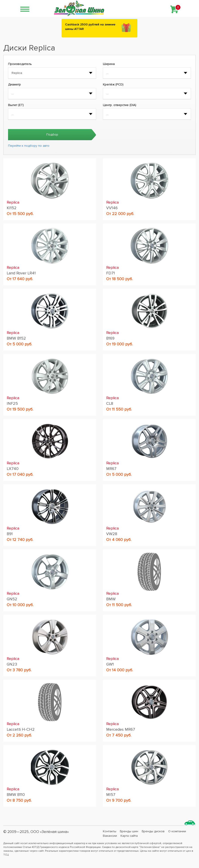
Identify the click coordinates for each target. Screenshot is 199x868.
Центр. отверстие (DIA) (120, 105)
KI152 (12, 208)
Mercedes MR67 (121, 729)
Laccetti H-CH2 (21, 729)
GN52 (12, 599)
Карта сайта (129, 836)
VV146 (112, 208)
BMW (111, 599)
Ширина (109, 64)
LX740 (13, 469)
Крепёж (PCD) (113, 85)
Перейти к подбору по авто (29, 146)
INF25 (12, 403)
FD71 (111, 273)
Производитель (20, 64)
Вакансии (110, 836)
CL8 (110, 403)
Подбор (52, 135)
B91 (10, 534)
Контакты (110, 831)
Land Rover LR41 (21, 273)
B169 (110, 338)
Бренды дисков (153, 831)
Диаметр (14, 85)
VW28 (112, 534)
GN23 (12, 664)
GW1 (110, 664)
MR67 (111, 469)
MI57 (111, 795)
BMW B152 (16, 338)
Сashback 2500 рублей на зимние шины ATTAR (90, 27)
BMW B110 (16, 795)
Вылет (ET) (16, 105)
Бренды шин (129, 831)
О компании (177, 831)
